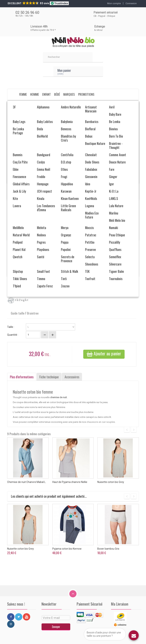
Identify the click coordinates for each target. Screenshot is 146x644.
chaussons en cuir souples (101, 422)
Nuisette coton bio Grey (111, 482)
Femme (23, 94)
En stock (12, 291)
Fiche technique (49, 377)
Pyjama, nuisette (65, 105)
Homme (35, 94)
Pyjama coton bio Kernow (67, 549)
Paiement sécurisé (106, 12)
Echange (100, 27)
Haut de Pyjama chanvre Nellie (70, 482)
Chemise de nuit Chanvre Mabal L (26, 482)
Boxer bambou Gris (108, 549)
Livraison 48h (39, 27)
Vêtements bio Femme (41, 105)
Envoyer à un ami (21, 259)
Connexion (131, 3)
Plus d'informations (22, 377)
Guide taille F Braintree (24, 313)
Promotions (86, 94)
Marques (69, 94)
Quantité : (13, 335)
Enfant (47, 94)
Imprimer (17, 265)
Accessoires (72, 377)
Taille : (11, 327)
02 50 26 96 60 (27, 13)
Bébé (57, 94)
